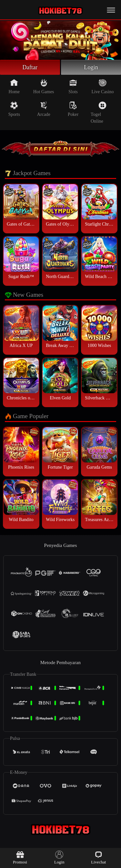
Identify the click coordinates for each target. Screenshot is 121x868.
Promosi (20, 857)
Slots (73, 86)
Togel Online (99, 112)
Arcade (44, 109)
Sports (14, 109)
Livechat (98, 857)
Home (14, 86)
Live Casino (102, 86)
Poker (73, 109)
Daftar (30, 67)
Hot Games (44, 86)
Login (91, 67)
